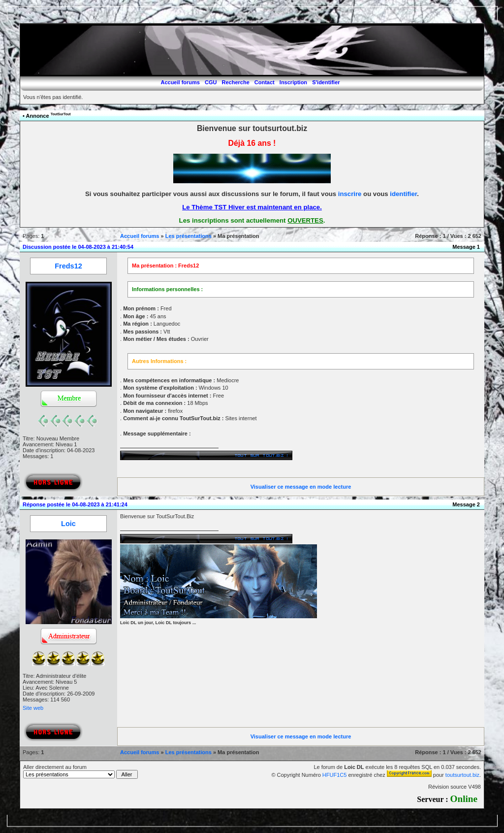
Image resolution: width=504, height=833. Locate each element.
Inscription (293, 82)
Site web (33, 708)
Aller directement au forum (80, 771)
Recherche (236, 82)
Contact (265, 82)
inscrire (350, 194)
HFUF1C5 (335, 775)
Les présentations (189, 236)
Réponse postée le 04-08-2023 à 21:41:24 (75, 504)
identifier (403, 194)
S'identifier (326, 82)
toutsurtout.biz (462, 775)
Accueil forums (180, 82)
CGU (211, 82)
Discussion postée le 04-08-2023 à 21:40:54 (78, 247)
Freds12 (68, 266)
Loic (68, 524)
